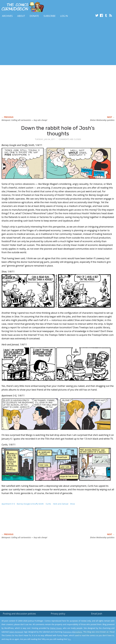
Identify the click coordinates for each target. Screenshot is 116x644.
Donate (34, 16)
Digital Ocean (56, 628)
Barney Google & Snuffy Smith (30, 504)
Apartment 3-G (8, 504)
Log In (64, 16)
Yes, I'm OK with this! (92, 633)
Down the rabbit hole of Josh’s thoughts (58, 131)
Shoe (73, 504)
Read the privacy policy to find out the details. (90, 626)
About (21, 16)
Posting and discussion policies (19, 614)
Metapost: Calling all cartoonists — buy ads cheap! (24, 120)
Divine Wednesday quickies (102, 120)
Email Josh (97, 614)
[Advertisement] (52, 42)
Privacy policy (58, 614)
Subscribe (50, 16)
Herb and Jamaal (61, 504)
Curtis (48, 504)
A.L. (70, 639)
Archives (7, 16)
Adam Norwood (16, 632)
